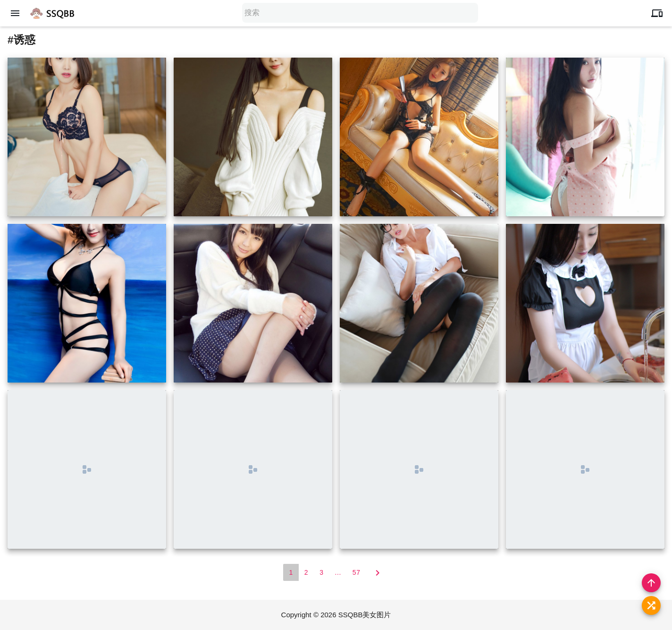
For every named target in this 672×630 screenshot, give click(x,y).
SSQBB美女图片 (365, 615)
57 (357, 572)
